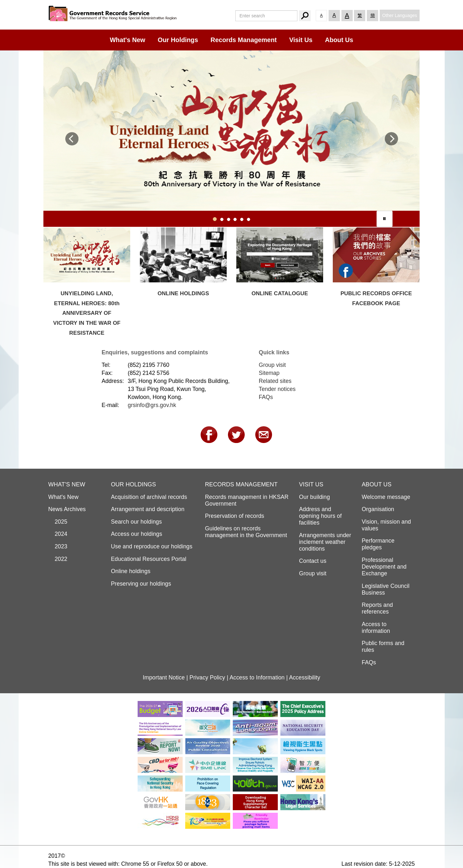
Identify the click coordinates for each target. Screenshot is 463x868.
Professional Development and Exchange (384, 567)
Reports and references (377, 608)
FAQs (266, 397)
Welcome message (386, 497)
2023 (58, 546)
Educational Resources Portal (149, 559)
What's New (127, 40)
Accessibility (305, 678)
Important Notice (164, 678)
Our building (314, 497)
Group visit (272, 365)
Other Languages (400, 15)
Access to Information (257, 678)
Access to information (376, 628)
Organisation (378, 509)
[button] (72, 142)
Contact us (313, 561)
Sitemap (269, 373)
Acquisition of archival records (149, 497)
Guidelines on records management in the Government (246, 532)
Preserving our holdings (141, 584)
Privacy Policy (207, 678)
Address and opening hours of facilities (320, 516)
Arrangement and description (148, 509)
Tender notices (277, 389)
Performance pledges (378, 544)
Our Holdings (178, 40)
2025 (58, 522)
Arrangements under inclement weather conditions (325, 542)
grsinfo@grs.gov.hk (152, 405)
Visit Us (301, 40)
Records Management (244, 40)
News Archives (67, 509)
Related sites (275, 381)
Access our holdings (136, 534)
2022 (58, 559)
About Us (339, 40)
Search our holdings (136, 522)
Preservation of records (235, 516)
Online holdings (131, 571)
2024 (58, 534)
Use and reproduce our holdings (152, 546)
